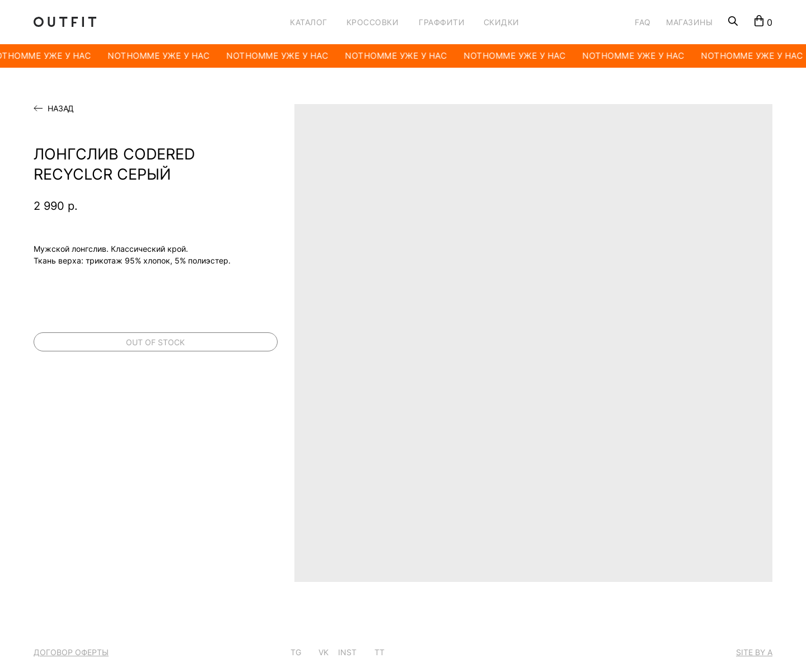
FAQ (643, 22)
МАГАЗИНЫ (689, 22)
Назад (61, 109)
